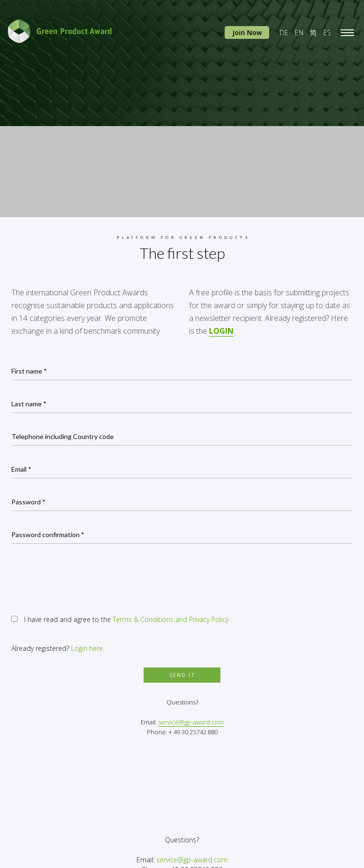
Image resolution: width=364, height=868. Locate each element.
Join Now (247, 32)
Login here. (88, 648)
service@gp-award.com (191, 722)
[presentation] (83, 576)
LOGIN (221, 331)
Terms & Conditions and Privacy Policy (171, 619)
